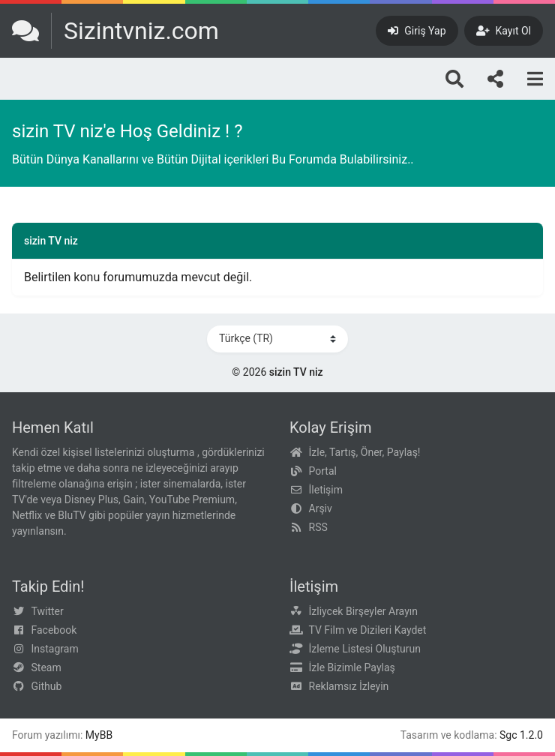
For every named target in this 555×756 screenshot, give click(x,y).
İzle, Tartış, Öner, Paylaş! (365, 452)
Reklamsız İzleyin (349, 686)
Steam (46, 667)
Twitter (48, 611)
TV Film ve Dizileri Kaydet (368, 630)
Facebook (54, 630)
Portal (323, 471)
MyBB (99, 735)
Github (47, 686)
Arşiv (321, 508)
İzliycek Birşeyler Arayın (363, 611)
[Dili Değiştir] (277, 339)
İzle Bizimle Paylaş (352, 667)
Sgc (508, 735)
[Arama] (454, 79)
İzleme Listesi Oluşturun (365, 649)
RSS (318, 527)
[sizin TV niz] (115, 31)
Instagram (55, 649)
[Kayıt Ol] (504, 31)
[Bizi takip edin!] (495, 79)
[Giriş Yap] (417, 31)
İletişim (326, 490)
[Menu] (535, 79)
